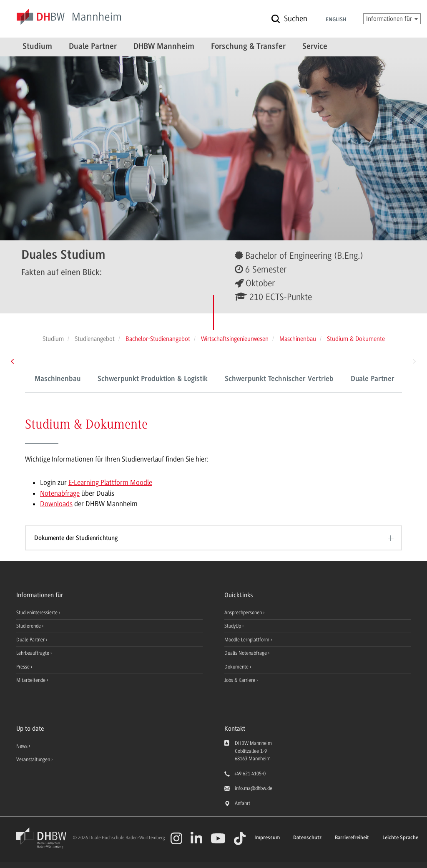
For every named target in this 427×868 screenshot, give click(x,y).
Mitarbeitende (31, 680)
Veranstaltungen (33, 759)
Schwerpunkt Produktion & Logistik (153, 379)
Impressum (267, 838)
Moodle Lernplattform (247, 640)
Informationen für (392, 19)
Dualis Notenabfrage (246, 653)
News (22, 746)
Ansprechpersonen (244, 613)
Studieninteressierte (38, 613)
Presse (24, 667)
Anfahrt (242, 803)
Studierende (29, 626)
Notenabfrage (60, 493)
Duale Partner (93, 47)
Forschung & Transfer (248, 47)
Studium (37, 47)
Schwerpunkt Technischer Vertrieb (279, 379)
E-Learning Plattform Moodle (110, 482)
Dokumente (237, 667)
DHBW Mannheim (164, 47)
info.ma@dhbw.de (254, 788)
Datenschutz (307, 838)
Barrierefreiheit (352, 838)
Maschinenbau (58, 379)
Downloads (56, 504)
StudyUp (233, 626)
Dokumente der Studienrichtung (76, 538)
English (336, 20)
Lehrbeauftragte (33, 653)
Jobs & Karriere (240, 680)
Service (315, 47)
